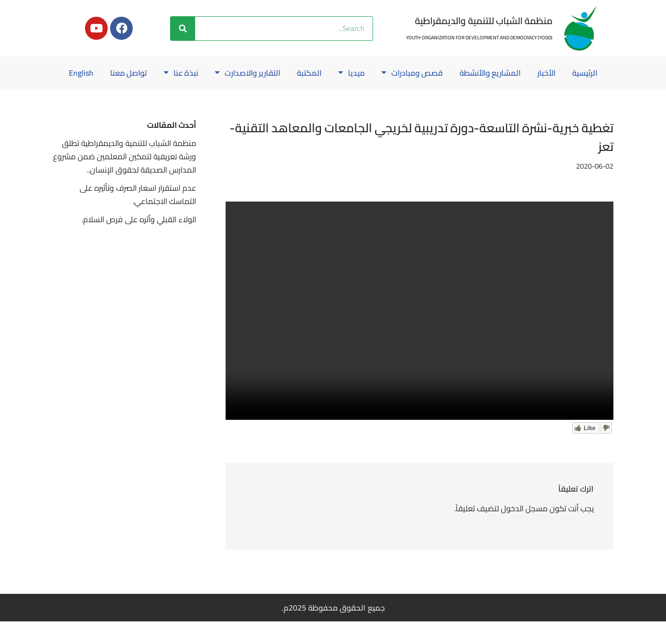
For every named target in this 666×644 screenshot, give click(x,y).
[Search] (183, 29)
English (333, 95)
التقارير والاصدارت (225, 73)
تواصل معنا (104, 73)
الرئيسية (568, 73)
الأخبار (529, 73)
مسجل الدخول (524, 531)
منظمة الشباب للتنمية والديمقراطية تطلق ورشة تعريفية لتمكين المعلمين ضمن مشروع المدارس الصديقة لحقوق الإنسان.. (129, 179)
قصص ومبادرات (392, 73)
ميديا (331, 73)
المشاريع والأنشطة (471, 73)
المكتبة (288, 73)
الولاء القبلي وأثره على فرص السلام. (139, 242)
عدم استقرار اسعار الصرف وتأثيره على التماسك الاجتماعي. (137, 218)
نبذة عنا (157, 73)
